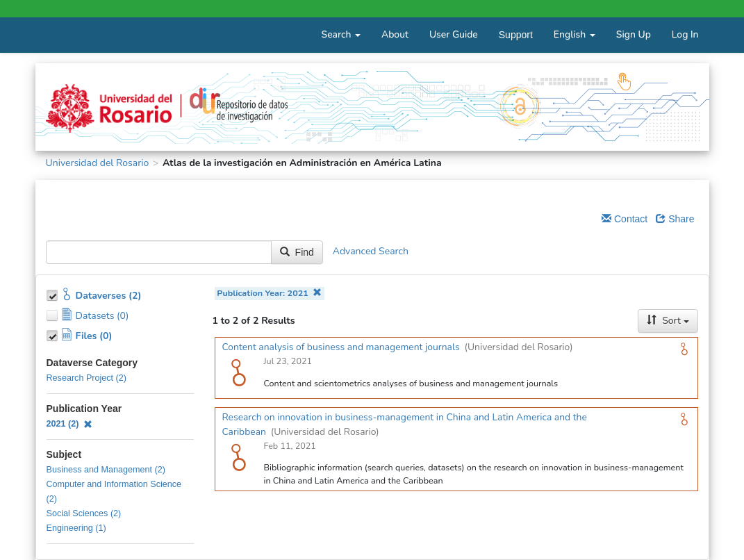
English (574, 34)
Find (297, 252)
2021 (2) (70, 424)
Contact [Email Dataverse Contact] (625, 219)
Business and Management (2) (106, 470)
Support (516, 35)
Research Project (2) (86, 378)
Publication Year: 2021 (269, 293)
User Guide (454, 34)
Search (341, 34)
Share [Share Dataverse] (675, 219)
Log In (685, 34)
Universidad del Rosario (98, 163)
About (395, 34)
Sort (668, 321)
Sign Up (634, 34)
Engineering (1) (76, 528)
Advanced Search (371, 252)
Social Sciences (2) (84, 513)
